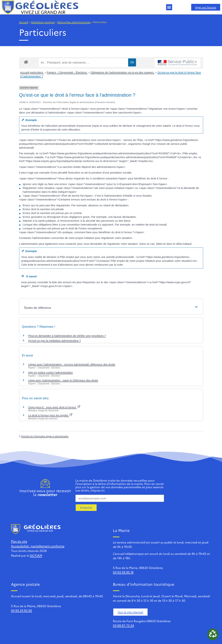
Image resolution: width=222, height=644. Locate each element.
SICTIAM (36, 555)
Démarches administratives (74, 22)
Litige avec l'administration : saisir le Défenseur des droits (63, 380)
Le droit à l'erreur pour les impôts (50, 415)
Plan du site (19, 541)
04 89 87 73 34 (123, 625)
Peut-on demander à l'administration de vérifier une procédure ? (67, 336)
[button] (169, 7)
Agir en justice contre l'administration (51, 372)
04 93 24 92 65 (22, 610)
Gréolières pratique (43, 22)
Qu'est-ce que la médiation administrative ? (55, 341)
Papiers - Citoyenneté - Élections (67, 72)
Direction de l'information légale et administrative (45, 436)
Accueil (24, 22)
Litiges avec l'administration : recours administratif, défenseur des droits (72, 364)
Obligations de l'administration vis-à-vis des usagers (123, 72)
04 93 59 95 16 (123, 572)
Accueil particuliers (32, 72)
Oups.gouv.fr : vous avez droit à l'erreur (54, 407)
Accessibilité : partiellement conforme (38, 546)
